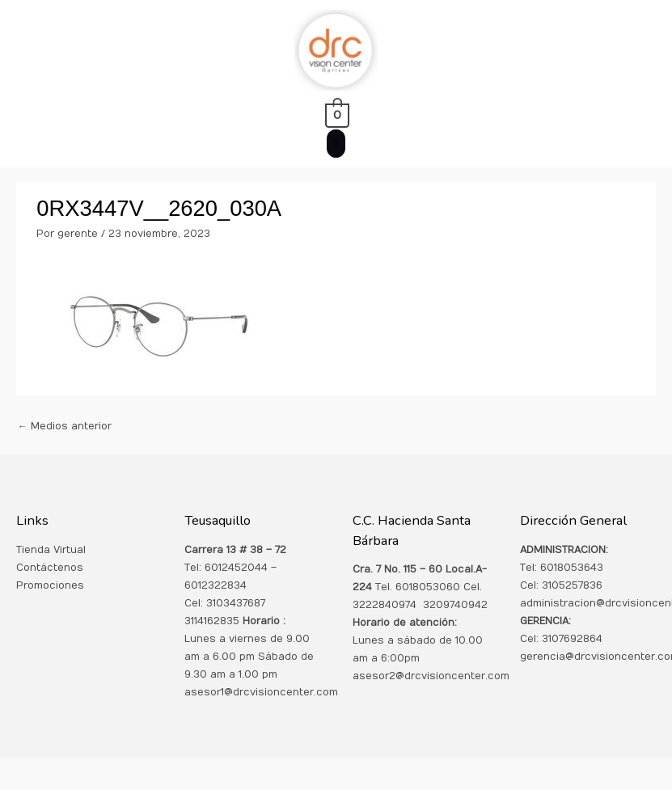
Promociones (50, 585)
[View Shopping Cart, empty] (336, 115)
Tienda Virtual (51, 550)
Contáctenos (50, 568)
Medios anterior (65, 426)
